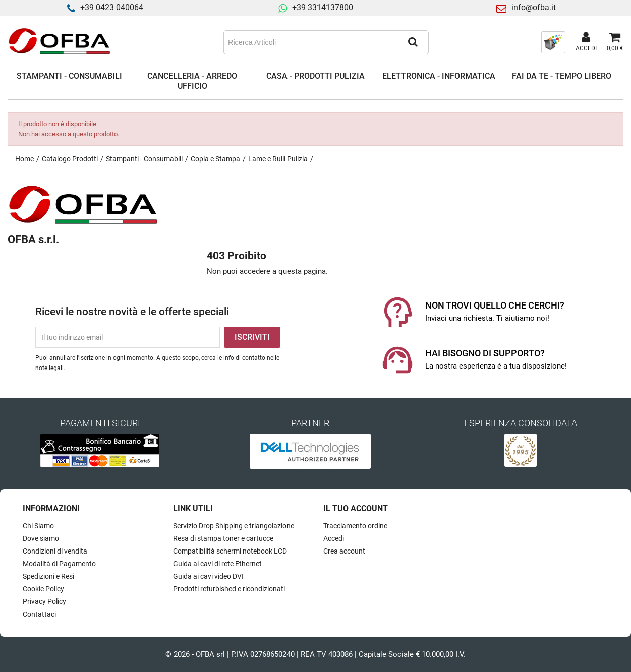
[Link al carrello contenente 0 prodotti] (615, 42)
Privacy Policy (44, 601)
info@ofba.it (534, 7)
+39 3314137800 (323, 7)
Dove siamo (41, 538)
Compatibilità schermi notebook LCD (230, 551)
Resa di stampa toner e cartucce (223, 538)
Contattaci (39, 614)
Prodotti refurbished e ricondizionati (229, 589)
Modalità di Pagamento (59, 564)
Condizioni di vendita (55, 551)
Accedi (334, 538)
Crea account (344, 551)
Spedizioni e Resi (48, 576)
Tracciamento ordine (355, 526)
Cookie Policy (43, 589)
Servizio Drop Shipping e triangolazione (234, 526)
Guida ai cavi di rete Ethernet (217, 564)
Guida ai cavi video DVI (208, 576)
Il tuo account (356, 508)
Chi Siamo (38, 526)
